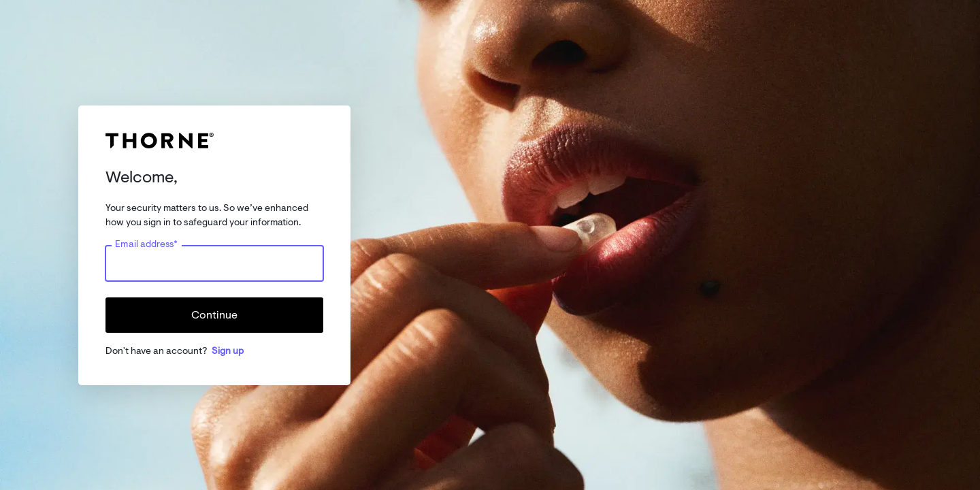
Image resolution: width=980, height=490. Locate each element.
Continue (214, 315)
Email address (146, 244)
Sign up (228, 351)
